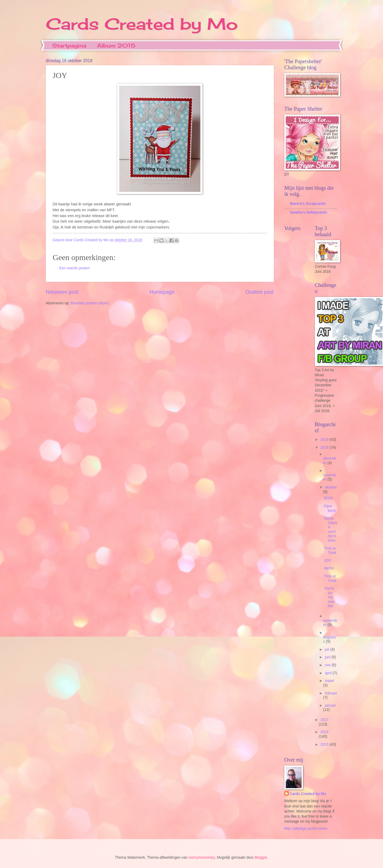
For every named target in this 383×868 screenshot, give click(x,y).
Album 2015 (116, 46)
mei (328, 665)
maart (329, 681)
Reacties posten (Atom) (90, 303)
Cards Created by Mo (142, 24)
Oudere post (259, 292)
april (329, 673)
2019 (325, 440)
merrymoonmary (202, 858)
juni (328, 657)
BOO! (329, 498)
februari (331, 693)
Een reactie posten (75, 268)
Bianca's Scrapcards (308, 204)
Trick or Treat (330, 551)
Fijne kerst (330, 508)
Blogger (261, 858)
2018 (325, 448)
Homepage (162, 292)
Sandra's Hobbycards (309, 212)
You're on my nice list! (329, 597)
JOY (327, 561)
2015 (325, 744)
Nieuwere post (62, 292)
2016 (325, 732)
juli (327, 649)
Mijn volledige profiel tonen (306, 829)
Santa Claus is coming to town (331, 529)
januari (330, 705)
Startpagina (69, 46)
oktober (331, 487)
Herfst (329, 568)
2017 (325, 720)
